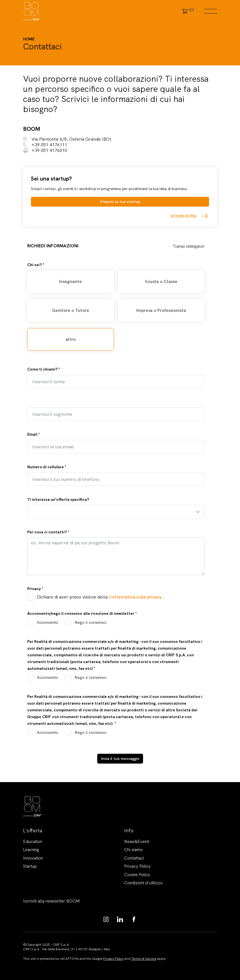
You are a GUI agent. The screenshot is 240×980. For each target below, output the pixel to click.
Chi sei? (36, 265)
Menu (211, 11)
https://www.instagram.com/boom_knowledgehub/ (106, 919)
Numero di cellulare (47, 467)
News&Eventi (137, 842)
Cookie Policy (137, 875)
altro (71, 339)
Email (34, 434)
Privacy (35, 589)
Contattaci (134, 858)
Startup (30, 866)
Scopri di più (184, 216)
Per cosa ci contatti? (48, 532)
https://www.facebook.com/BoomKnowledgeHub (134, 919)
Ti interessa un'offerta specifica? (58, 499)
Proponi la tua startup (120, 202)
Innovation (33, 858)
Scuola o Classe (161, 281)
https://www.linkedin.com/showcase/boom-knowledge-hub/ (120, 919)
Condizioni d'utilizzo (143, 883)
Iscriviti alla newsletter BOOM (51, 901)
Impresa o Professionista (161, 310)
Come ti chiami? (44, 369)
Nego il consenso (90, 622)
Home (29, 39)
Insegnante (70, 281)
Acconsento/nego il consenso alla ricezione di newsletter (82, 613)
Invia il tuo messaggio (120, 759)
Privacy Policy (137, 866)
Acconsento (47, 622)
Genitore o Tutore (71, 310)
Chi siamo (133, 850)
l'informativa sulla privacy (136, 597)
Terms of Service (144, 959)
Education (33, 842)
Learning (31, 850)
